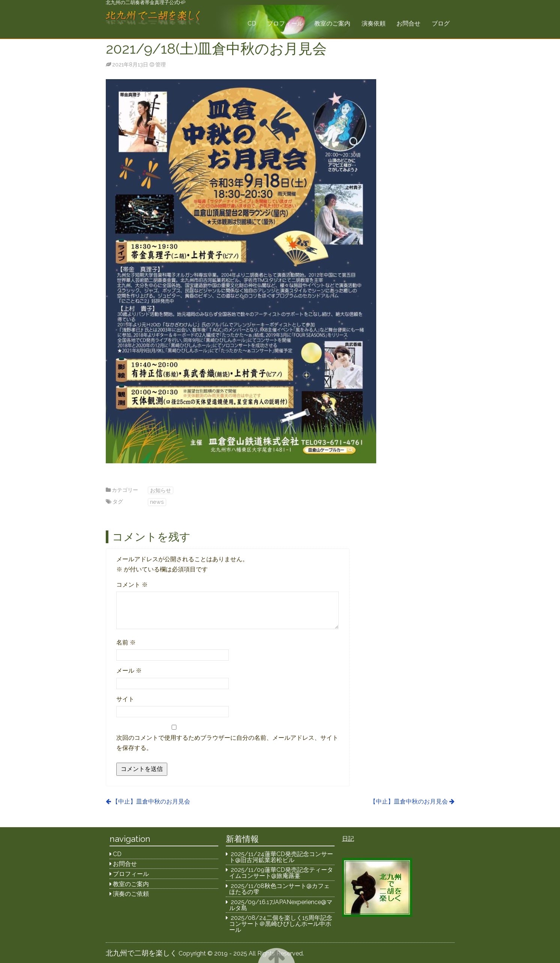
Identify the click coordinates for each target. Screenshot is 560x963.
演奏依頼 (374, 23)
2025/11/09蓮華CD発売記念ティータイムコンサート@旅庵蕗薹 (281, 873)
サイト (125, 699)
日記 (348, 839)
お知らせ (161, 490)
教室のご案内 (332, 23)
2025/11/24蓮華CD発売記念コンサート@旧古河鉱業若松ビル (281, 857)
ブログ (441, 23)
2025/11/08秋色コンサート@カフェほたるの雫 (279, 889)
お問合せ (408, 23)
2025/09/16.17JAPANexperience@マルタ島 (281, 905)
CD (252, 23)
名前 (126, 642)
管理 (161, 64)
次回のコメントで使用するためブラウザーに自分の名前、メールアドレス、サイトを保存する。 (227, 743)
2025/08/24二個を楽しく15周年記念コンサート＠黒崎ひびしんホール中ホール (281, 924)
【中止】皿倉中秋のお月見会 (151, 801)
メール (129, 671)
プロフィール (285, 23)
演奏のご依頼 (131, 894)
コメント (132, 585)
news (157, 502)
